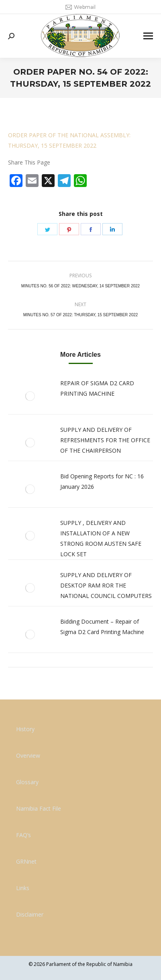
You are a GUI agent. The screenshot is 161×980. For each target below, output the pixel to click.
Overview (28, 755)
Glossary (27, 782)
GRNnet (26, 861)
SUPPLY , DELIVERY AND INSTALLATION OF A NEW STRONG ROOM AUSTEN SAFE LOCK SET (101, 538)
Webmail (80, 7)
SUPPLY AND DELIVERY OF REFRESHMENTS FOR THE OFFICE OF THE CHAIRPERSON (105, 440)
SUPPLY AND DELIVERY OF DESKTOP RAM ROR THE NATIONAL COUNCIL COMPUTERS (106, 585)
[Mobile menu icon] (148, 36)
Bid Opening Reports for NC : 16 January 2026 (102, 481)
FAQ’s (23, 835)
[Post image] (30, 396)
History (25, 729)
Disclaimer (30, 914)
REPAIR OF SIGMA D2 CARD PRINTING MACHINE (97, 388)
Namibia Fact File (39, 808)
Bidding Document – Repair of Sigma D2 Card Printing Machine (102, 627)
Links (23, 888)
